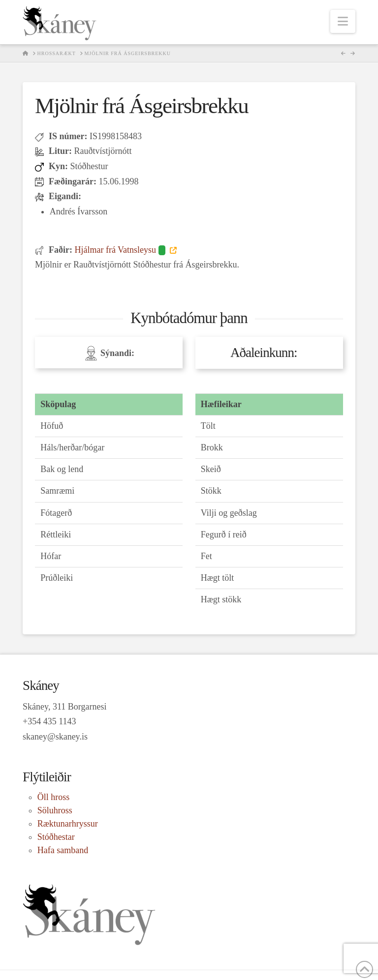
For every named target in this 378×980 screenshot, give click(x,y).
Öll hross (54, 797)
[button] (343, 21)
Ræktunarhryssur (68, 824)
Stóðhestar (56, 837)
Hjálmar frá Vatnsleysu (121, 250)
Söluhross (55, 810)
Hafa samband (63, 850)
